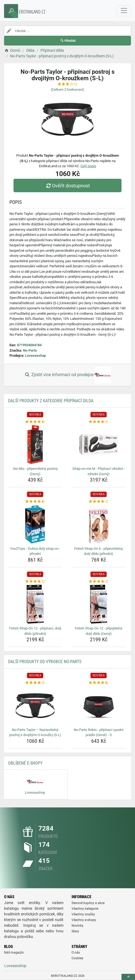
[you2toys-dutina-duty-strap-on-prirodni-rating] (35, 502)
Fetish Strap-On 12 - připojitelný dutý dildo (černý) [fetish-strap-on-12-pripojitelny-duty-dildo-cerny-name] (99, 631)
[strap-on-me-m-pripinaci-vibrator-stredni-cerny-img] (99, 444)
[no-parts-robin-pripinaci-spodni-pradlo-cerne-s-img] (99, 706)
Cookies (77, 958)
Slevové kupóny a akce (88, 903)
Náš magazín (14, 953)
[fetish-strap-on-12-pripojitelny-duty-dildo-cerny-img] (99, 604)
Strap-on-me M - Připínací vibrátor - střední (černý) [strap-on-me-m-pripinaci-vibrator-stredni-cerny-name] (99, 471)
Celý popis (88, 166)
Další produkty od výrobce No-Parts (45, 662)
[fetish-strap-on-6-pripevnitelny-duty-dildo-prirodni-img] (99, 524)
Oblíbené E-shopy (25, 763)
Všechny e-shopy (84, 920)
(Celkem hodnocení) (67, 90)
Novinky (77, 926)
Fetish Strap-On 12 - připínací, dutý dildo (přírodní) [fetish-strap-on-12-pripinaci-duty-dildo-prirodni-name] (35, 631)
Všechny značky (83, 914)
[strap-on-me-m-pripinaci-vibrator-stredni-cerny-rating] (99, 422)
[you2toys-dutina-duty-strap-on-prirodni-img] (35, 524)
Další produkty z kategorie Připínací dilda (51, 401)
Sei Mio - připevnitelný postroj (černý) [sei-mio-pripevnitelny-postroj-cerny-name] (35, 471)
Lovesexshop (36, 356)
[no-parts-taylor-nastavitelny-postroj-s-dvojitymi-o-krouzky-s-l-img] (35, 706)
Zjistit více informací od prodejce (67, 375)
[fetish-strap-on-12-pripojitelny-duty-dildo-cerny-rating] (99, 582)
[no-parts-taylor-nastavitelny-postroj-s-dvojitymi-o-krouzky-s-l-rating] (35, 683)
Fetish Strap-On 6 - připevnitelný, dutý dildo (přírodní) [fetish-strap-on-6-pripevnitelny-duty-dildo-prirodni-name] (99, 551)
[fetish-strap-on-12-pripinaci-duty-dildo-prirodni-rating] (35, 582)
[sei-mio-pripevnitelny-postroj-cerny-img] (35, 444)
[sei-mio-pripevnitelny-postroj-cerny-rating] (35, 422)
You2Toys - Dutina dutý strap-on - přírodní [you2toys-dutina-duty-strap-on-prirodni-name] (35, 551)
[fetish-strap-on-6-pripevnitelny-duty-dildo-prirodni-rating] (99, 502)
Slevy (75, 931)
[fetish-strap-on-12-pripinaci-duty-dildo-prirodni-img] (35, 604)
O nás (76, 953)
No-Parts (30, 350)
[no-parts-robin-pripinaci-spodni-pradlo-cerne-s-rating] (99, 683)
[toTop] (128, 977)
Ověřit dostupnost (67, 186)
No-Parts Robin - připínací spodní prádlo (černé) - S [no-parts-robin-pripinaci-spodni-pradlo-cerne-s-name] (99, 732)
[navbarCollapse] (124, 11)
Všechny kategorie (85, 909)
